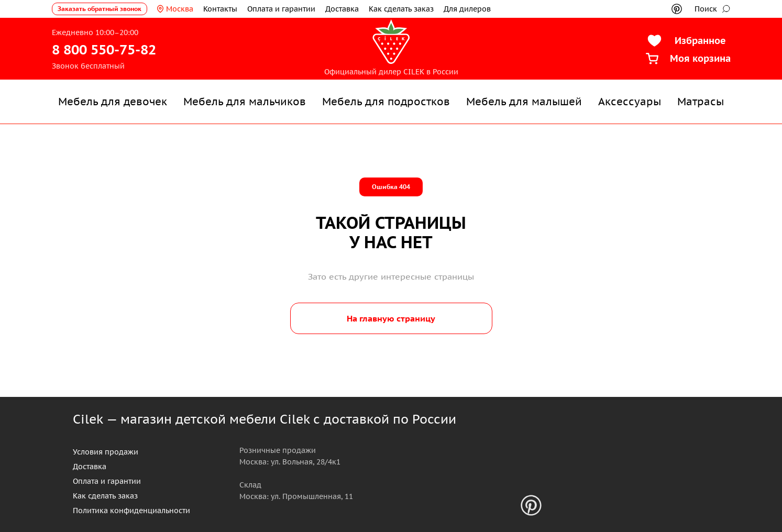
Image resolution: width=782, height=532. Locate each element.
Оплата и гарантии (281, 9)
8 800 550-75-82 (104, 49)
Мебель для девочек (113, 102)
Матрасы (701, 102)
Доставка (342, 9)
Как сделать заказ (401, 9)
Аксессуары (630, 102)
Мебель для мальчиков (245, 102)
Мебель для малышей (524, 102)
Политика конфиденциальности (131, 511)
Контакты (220, 9)
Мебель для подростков (386, 102)
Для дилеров (467, 9)
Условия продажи (106, 452)
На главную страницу (391, 318)
